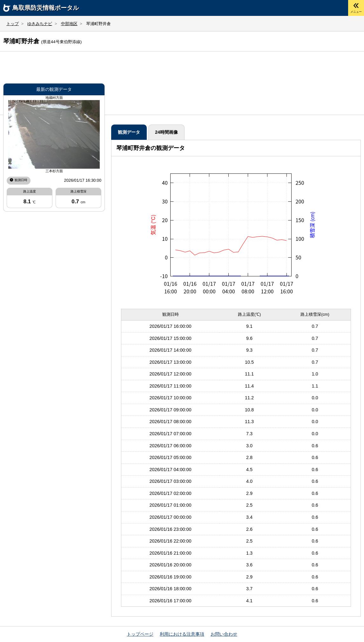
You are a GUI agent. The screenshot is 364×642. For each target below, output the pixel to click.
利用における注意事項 (182, 634)
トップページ (140, 634)
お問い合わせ (224, 634)
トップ (13, 24)
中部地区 (69, 24)
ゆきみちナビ (40, 24)
